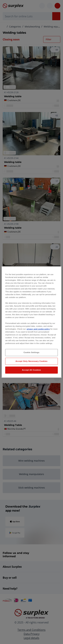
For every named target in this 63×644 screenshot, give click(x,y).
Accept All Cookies (32, 370)
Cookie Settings (32, 352)
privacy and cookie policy (38, 329)
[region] (31, 322)
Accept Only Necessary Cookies (31, 361)
